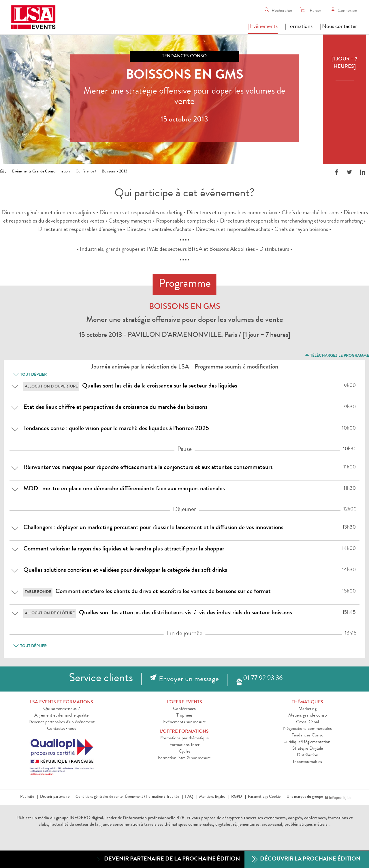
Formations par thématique (184, 738)
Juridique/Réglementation (307, 742)
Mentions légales (212, 797)
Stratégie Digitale (308, 749)
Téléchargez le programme (337, 355)
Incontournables (307, 762)
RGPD (237, 797)
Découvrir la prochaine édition (306, 860)
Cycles (184, 752)
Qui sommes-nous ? (62, 709)
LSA (20, 818)
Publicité (27, 797)
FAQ (189, 797)
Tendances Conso (308, 736)
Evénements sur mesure (184, 722)
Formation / (156, 797)
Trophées (184, 716)
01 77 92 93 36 (263, 679)
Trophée (173, 797)
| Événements (263, 27)
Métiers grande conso (308, 716)
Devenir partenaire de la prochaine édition (168, 859)
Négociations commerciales (307, 729)
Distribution (308, 755)
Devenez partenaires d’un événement (62, 722)
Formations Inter (184, 745)
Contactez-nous (62, 729)
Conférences (184, 709)
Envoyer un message (189, 680)
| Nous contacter (338, 27)
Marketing (307, 709)
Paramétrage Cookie (264, 797)
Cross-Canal (307, 722)
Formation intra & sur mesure (184, 758)
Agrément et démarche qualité (61, 716)
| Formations (299, 27)
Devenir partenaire (55, 797)
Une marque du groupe (306, 797)
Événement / (135, 797)
